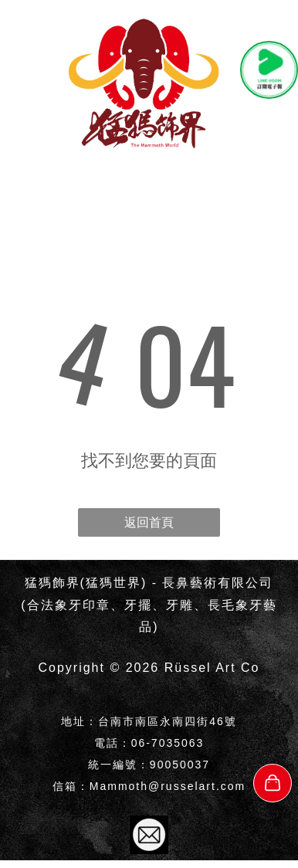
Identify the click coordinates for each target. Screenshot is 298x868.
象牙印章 (83, 605)
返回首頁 (149, 522)
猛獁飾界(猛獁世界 (83, 583)
